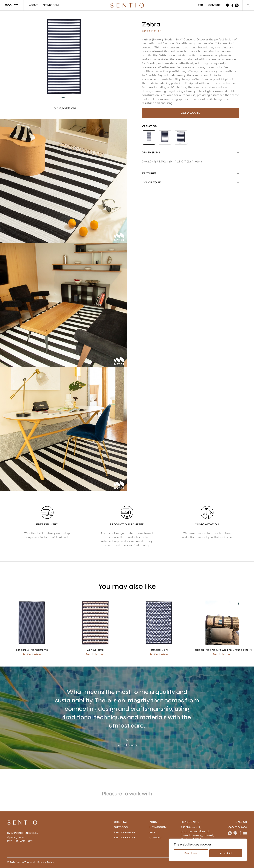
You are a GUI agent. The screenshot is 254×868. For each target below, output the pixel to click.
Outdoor (121, 827)
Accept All (226, 853)
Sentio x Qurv (125, 838)
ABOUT (33, 5)
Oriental (121, 822)
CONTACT (214, 5)
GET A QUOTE (190, 113)
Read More (191, 853)
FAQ (201, 5)
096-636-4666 (238, 827)
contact (157, 838)
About (155, 822)
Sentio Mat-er (125, 832)
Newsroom (159, 827)
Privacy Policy (46, 862)
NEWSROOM (51, 5)
